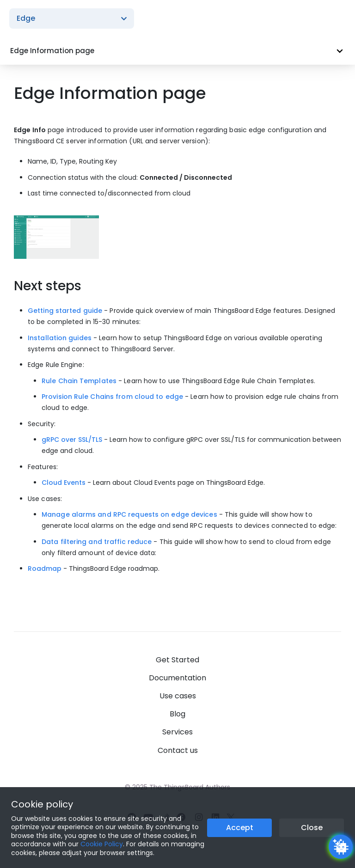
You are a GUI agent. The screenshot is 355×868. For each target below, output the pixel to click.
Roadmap (45, 568)
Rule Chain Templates (79, 381)
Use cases (178, 696)
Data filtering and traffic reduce (97, 542)
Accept (240, 828)
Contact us (178, 750)
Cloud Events (64, 483)
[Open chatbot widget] (341, 847)
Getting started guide (65, 311)
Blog (177, 714)
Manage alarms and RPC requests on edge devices (129, 514)
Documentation (177, 678)
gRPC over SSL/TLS (72, 440)
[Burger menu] (336, 19)
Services (177, 732)
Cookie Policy (102, 844)
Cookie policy (42, 804)
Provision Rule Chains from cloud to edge (112, 397)
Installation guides (60, 338)
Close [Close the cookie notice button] (312, 828)
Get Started (177, 660)
